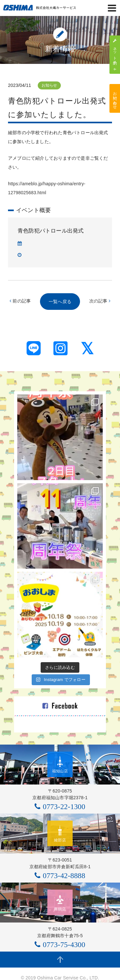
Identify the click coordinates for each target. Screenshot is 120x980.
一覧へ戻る (60, 302)
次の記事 (100, 301)
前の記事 (20, 301)
